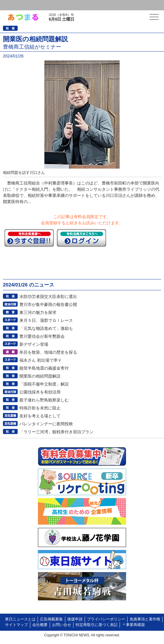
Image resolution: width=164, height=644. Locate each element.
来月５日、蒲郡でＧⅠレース (46, 320)
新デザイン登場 (34, 344)
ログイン (16, 5)
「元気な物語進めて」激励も (46, 328)
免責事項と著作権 (145, 619)
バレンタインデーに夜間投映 (46, 424)
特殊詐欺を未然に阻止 (40, 408)
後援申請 (75, 619)
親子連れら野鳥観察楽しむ (44, 400)
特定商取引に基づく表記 (97, 625)
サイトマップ (16, 625)
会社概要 (40, 625)
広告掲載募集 (51, 619)
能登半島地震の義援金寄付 (44, 368)
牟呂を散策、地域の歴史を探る (48, 352)
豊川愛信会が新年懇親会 (42, 336)
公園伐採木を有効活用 (40, 392)
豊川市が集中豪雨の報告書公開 (48, 304)
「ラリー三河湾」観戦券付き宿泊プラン (56, 432)
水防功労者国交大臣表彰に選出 (48, 297)
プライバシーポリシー (106, 619)
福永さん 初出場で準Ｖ (41, 360)
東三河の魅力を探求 (38, 312)
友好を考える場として (40, 416)
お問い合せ (62, 625)
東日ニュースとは (20, 619)
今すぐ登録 (29, 238)
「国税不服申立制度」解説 (44, 384)
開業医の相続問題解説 (40, 376)
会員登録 (45, 5)
